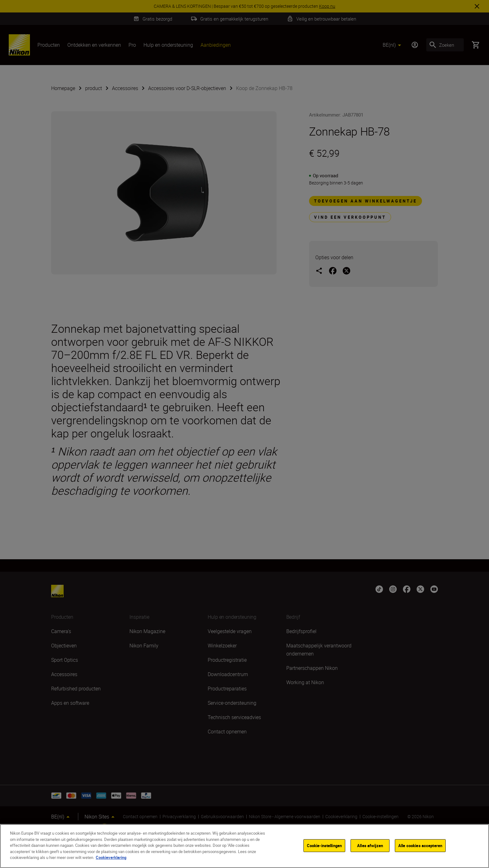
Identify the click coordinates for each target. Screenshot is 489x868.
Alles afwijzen (370, 845)
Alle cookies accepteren (420, 845)
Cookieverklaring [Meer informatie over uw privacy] (111, 857)
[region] (244, 846)
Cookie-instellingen (324, 845)
